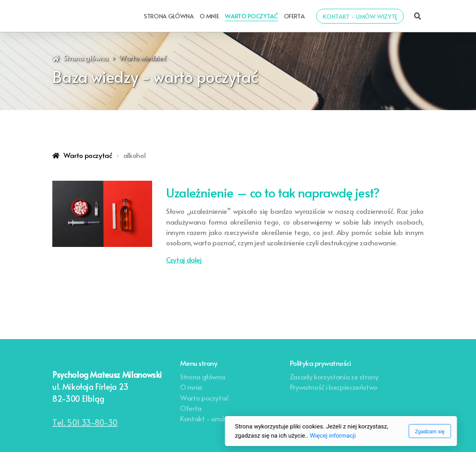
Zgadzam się (327, 431)
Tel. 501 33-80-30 (85, 422)
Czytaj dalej (184, 260)
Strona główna (86, 58)
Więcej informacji (230, 436)
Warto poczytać (88, 155)
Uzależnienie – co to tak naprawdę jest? (273, 192)
